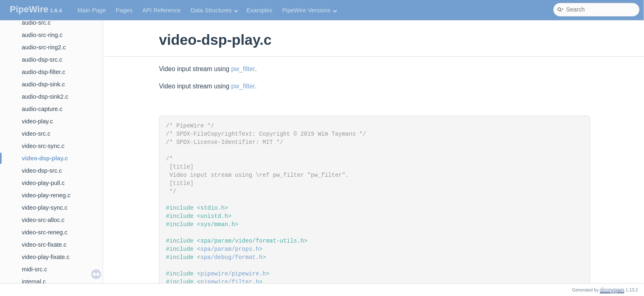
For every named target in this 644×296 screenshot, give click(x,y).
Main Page (92, 10)
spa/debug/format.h (231, 257)
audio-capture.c (42, 109)
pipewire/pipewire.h (233, 274)
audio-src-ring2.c (44, 47)
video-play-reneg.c (46, 195)
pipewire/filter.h (230, 282)
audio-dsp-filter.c (44, 72)
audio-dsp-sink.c (43, 84)
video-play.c (37, 121)
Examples (259, 10)
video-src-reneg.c (45, 232)
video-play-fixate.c (46, 257)
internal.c (34, 282)
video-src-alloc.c (43, 220)
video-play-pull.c (43, 183)
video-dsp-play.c (45, 158)
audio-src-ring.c (42, 35)
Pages (124, 10)
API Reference (161, 10)
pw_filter (243, 69)
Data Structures (214, 10)
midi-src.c (34, 269)
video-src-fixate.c (44, 245)
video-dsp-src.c (42, 171)
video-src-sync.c (43, 146)
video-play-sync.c (45, 208)
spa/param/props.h (230, 249)
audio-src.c (36, 23)
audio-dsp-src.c (42, 60)
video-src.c (36, 134)
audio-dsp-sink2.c (45, 97)
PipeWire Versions (309, 10)
